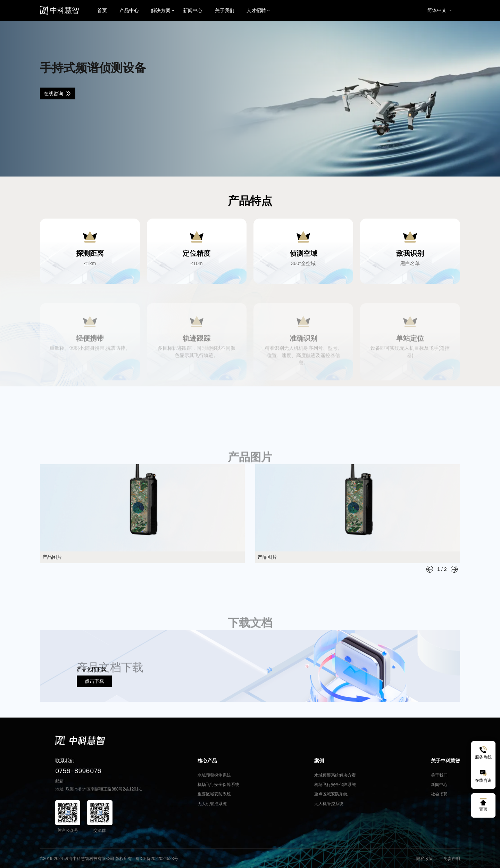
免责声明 (452, 859)
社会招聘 (439, 794)
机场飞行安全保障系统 (218, 785)
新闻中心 (439, 785)
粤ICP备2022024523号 (157, 859)
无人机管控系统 (212, 804)
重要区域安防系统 (214, 794)
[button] (430, 569)
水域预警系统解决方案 (335, 775)
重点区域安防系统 (331, 794)
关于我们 (439, 775)
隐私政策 (425, 859)
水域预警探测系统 (214, 775)
